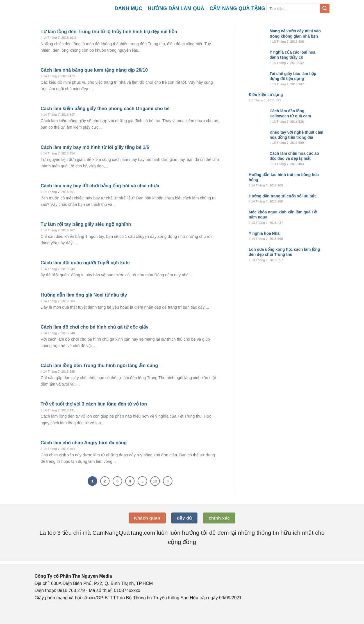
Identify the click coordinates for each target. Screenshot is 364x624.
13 (155, 481)
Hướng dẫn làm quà (176, 8)
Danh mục (128, 8)
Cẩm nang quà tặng (237, 8)
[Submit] (325, 8)
